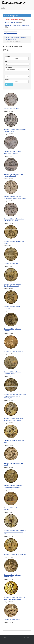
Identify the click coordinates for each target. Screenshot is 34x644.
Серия (6, 74)
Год (6, 62)
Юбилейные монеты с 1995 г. (13, 20)
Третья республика (11, 40)
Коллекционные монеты (12, 23)
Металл (7, 79)
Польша (24, 38)
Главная (6, 38)
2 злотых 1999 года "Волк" (12, 620)
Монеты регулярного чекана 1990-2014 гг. (17, 25)
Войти (3, 8)
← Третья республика (10, 33)
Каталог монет (15, 38)
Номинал (7, 56)
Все (17, 59)
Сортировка (8, 67)
